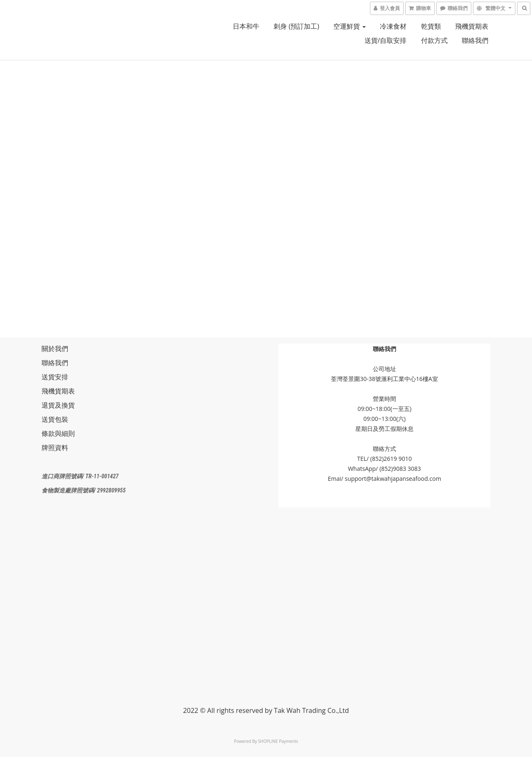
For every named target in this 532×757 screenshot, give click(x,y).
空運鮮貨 (350, 26)
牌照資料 (55, 448)
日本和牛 (246, 26)
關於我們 (55, 349)
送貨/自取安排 (386, 40)
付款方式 (434, 40)
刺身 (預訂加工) (296, 26)
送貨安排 (55, 377)
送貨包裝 (55, 419)
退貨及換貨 (58, 405)
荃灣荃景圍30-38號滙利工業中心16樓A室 (384, 379)
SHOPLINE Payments (278, 741)
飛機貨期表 (472, 26)
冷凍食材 (393, 26)
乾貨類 (431, 26)
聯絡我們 (475, 40)
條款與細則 (58, 433)
